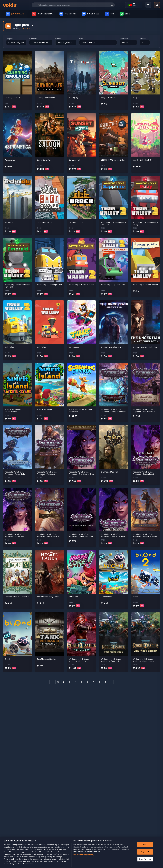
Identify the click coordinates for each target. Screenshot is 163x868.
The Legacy (74, 98)
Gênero (58, 39)
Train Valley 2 (10, 347)
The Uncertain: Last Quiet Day (145, 347)
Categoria (10, 39)
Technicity (9, 222)
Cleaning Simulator (13, 98)
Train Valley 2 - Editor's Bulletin (145, 285)
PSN (109, 14)
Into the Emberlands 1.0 (143, 160)
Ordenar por (124, 39)
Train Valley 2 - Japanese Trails (113, 285)
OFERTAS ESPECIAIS (43, 14)
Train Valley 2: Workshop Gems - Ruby (145, 223)
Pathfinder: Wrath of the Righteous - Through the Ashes (113, 411)
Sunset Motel (74, 160)
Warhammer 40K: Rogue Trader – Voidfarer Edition (143, 660)
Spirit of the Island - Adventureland (13, 411)
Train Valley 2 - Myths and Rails (81, 285)
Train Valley (41, 347)
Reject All (145, 852)
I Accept (145, 845)
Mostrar (143, 39)
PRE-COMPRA (68, 14)
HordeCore (73, 597)
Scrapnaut (137, 98)
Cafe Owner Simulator (46, 222)
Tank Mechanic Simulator (47, 659)
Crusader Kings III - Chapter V (17, 597)
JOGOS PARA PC (16, 14)
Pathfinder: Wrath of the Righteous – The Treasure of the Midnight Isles (144, 412)
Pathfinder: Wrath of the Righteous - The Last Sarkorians (47, 474)
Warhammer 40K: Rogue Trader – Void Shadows (79, 660)
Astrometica (10, 160)
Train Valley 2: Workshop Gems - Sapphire (113, 223)
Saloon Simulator (44, 160)
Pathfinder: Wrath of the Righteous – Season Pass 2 (144, 473)
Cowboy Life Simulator (46, 98)
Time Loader (74, 347)
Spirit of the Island (44, 409)
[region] (81, 852)
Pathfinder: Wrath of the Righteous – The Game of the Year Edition (81, 474)
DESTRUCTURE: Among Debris (113, 160)
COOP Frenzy (106, 597)
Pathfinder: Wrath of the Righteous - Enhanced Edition (81, 535)
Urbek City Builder (76, 222)
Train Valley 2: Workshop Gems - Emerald (17, 286)
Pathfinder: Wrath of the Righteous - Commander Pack (113, 535)
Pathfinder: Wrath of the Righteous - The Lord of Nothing (15, 474)
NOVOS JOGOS (90, 14)
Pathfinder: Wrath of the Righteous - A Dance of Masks (145, 535)
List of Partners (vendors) (84, 855)
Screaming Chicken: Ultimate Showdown (81, 411)
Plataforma (33, 39)
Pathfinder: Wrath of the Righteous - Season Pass (15, 535)
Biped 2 (136, 597)
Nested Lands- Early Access (48, 597)
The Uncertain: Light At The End (112, 348)
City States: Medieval (109, 472)
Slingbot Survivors (108, 98)
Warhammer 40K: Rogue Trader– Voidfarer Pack (111, 660)
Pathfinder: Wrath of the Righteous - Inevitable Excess (49, 535)
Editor (81, 39)
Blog (125, 14)
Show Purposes (145, 859)
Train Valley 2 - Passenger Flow (49, 285)
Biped (7, 659)
